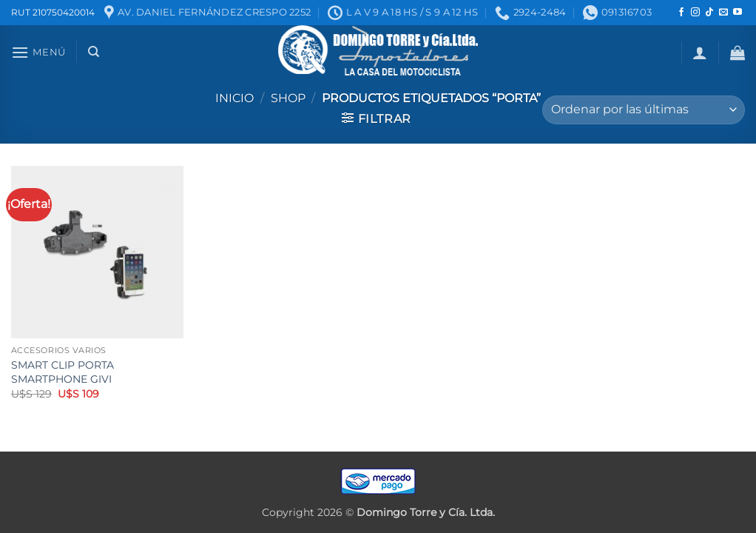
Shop (288, 98)
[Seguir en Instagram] (695, 13)
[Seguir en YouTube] (738, 13)
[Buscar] (94, 52)
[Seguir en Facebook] (681, 13)
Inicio (234, 98)
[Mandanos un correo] (723, 13)
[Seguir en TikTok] (709, 13)
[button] (38, 52)
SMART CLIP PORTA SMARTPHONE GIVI (63, 372)
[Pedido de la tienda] (644, 110)
